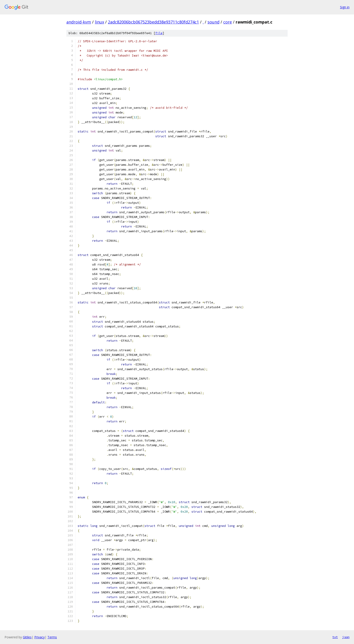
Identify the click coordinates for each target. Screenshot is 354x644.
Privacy (40, 637)
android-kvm (79, 22)
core (228, 22)
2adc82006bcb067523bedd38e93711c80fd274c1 (153, 22)
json (346, 637)
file (159, 33)
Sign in (345, 7)
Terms (52, 637)
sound (213, 22)
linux (99, 22)
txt (335, 637)
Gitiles (27, 637)
